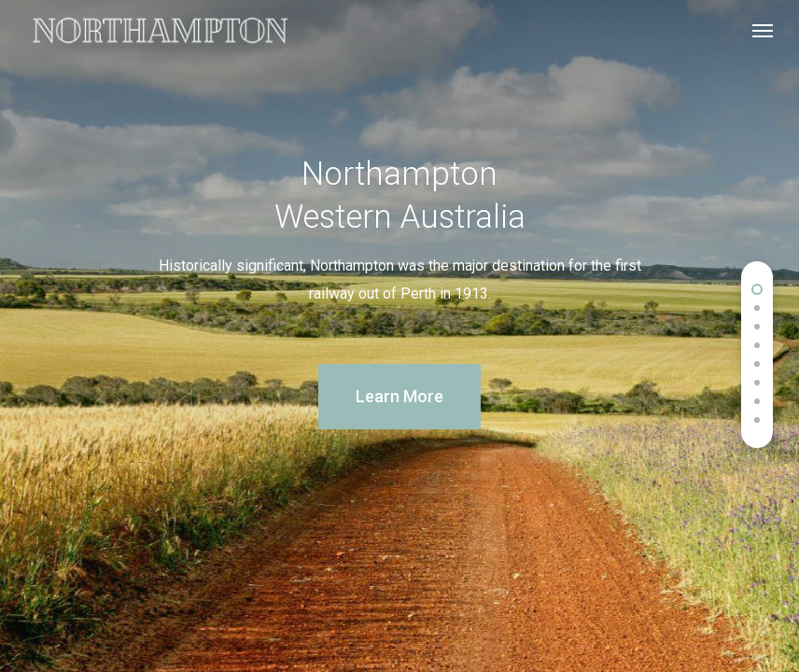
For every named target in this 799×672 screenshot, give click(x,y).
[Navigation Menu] (763, 30)
